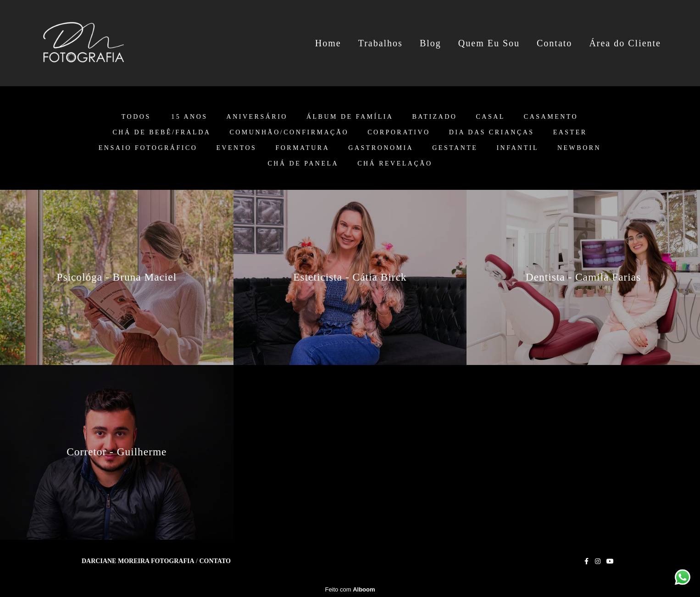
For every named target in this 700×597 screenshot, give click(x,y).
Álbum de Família (350, 117)
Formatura (302, 148)
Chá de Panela (303, 164)
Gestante (455, 148)
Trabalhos (381, 43)
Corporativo (399, 133)
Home (328, 43)
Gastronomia (381, 148)
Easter (570, 133)
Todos (136, 117)
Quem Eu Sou (489, 43)
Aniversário (257, 117)
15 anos (189, 117)
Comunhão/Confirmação (289, 133)
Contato (554, 43)
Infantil (517, 148)
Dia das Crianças (492, 133)
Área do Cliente (625, 43)
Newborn (579, 148)
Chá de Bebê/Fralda (161, 133)
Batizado (434, 117)
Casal (490, 117)
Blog (431, 43)
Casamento (551, 117)
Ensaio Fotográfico (148, 148)
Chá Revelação (395, 164)
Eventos (236, 148)
